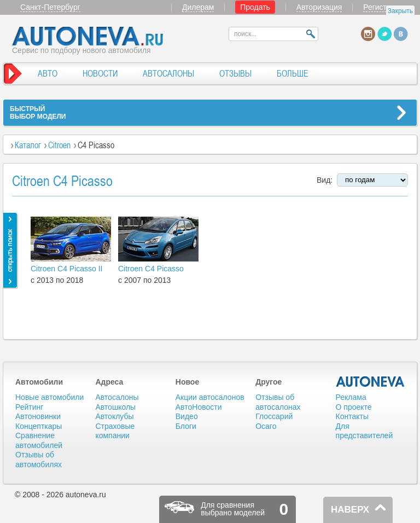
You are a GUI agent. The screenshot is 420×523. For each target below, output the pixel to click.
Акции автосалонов (210, 397)
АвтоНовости (199, 407)
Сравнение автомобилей (39, 440)
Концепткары (39, 426)
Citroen (59, 145)
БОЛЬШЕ (293, 73)
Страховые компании (115, 431)
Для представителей (364, 431)
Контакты (352, 416)
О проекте (354, 407)
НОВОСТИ (100, 73)
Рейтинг (29, 407)
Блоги (186, 426)
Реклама (351, 397)
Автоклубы (114, 416)
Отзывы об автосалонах (278, 402)
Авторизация (319, 7)
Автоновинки (38, 416)
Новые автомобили (49, 397)
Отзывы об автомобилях (39, 460)
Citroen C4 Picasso (151, 269)
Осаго (266, 426)
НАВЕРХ (350, 510)
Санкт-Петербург (50, 7)
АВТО (48, 73)
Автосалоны (117, 397)
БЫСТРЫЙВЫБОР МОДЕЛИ (38, 113)
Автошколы (115, 407)
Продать (255, 7)
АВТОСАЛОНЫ (168, 73)
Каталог (28, 145)
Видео (187, 416)
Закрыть (400, 11)
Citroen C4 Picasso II (67, 269)
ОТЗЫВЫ (235, 73)
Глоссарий (274, 416)
